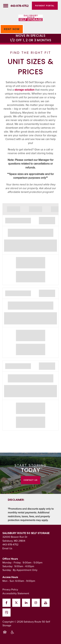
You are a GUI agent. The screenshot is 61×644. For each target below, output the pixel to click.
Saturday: (8, 566)
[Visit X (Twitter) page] (16, 603)
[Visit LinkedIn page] (26, 603)
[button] (45, 6)
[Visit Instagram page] (36, 603)
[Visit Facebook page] (7, 603)
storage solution (24, 90)
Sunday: (7, 570)
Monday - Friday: (12, 562)
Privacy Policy (10, 589)
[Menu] (6, 6)
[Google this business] (7, 612)
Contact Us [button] (30, 480)
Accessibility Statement (16, 593)
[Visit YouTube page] (46, 603)
